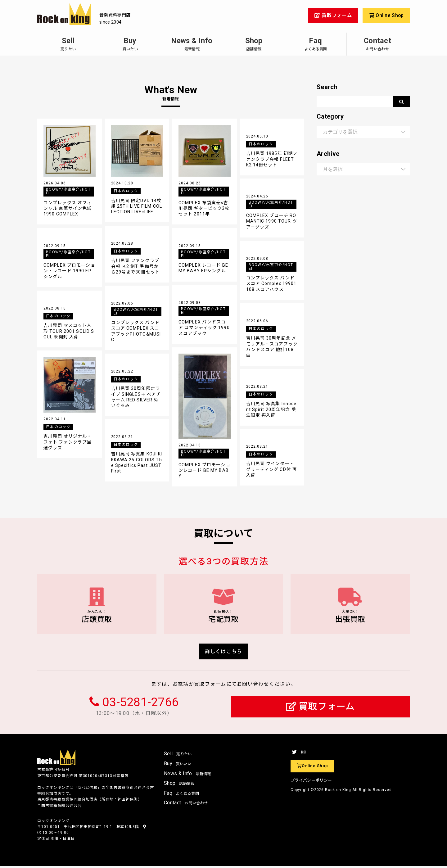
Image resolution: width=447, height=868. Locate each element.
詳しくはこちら (224, 653)
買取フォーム (321, 709)
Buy (130, 44)
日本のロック (126, 191)
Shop (254, 44)
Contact (377, 44)
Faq (316, 44)
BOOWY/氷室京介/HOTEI (68, 192)
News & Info (192, 44)
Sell (68, 44)
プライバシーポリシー (311, 782)
